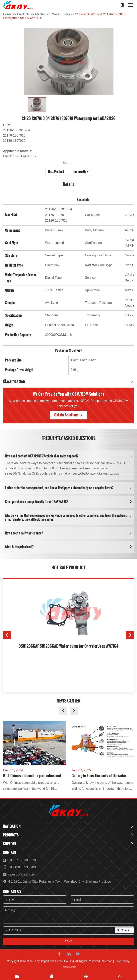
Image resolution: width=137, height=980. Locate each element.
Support (10, 844)
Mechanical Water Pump (52, 14)
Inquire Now (81, 172)
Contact (10, 852)
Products (23, 14)
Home (7, 14)
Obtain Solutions (69, 415)
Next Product (56, 172)
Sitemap (107, 961)
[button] (7, 635)
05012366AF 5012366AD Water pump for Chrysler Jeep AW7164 (68, 646)
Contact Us (12, 891)
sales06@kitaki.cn (21, 874)
